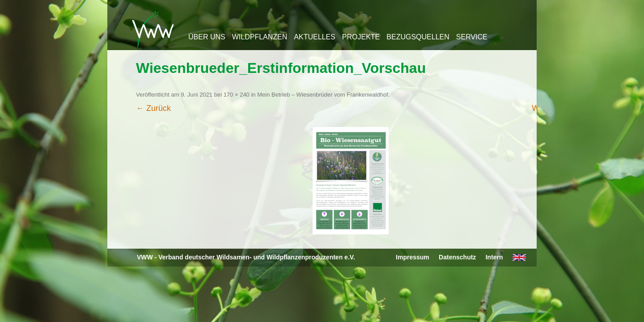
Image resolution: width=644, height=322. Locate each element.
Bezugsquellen (418, 37)
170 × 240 (237, 95)
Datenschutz (457, 257)
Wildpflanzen (260, 37)
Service (472, 37)
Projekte (361, 37)
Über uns (207, 37)
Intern (494, 257)
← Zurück (153, 108)
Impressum (413, 257)
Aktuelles (314, 37)
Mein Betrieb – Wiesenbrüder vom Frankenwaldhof (323, 95)
